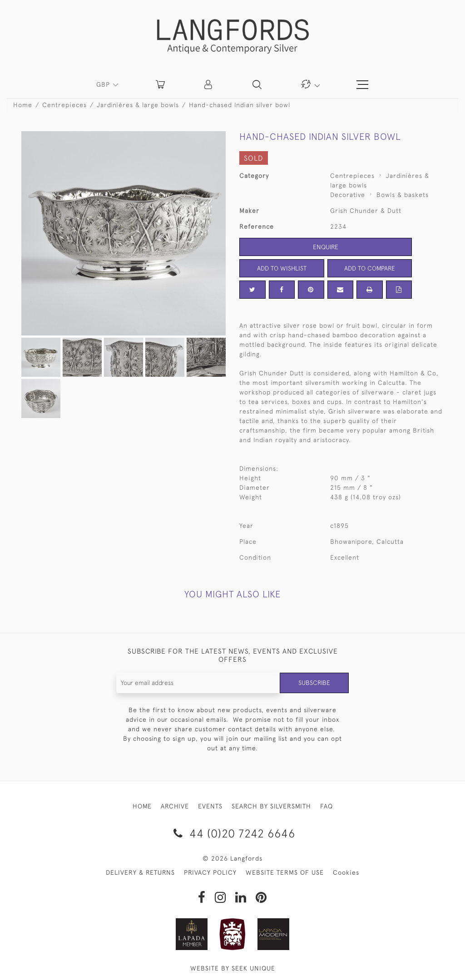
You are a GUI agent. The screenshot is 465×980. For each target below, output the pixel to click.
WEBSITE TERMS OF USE (285, 872)
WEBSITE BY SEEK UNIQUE (233, 968)
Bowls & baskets (403, 195)
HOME (142, 806)
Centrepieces (64, 105)
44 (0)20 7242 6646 (233, 833)
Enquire (326, 247)
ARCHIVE (175, 806)
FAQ (326, 806)
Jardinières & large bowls (138, 105)
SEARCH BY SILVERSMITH (271, 806)
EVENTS (210, 806)
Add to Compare (370, 268)
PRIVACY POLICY (210, 872)
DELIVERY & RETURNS (140, 872)
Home (23, 105)
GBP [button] (104, 84)
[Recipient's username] (198, 683)
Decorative (348, 195)
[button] (209, 84)
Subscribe (314, 683)
